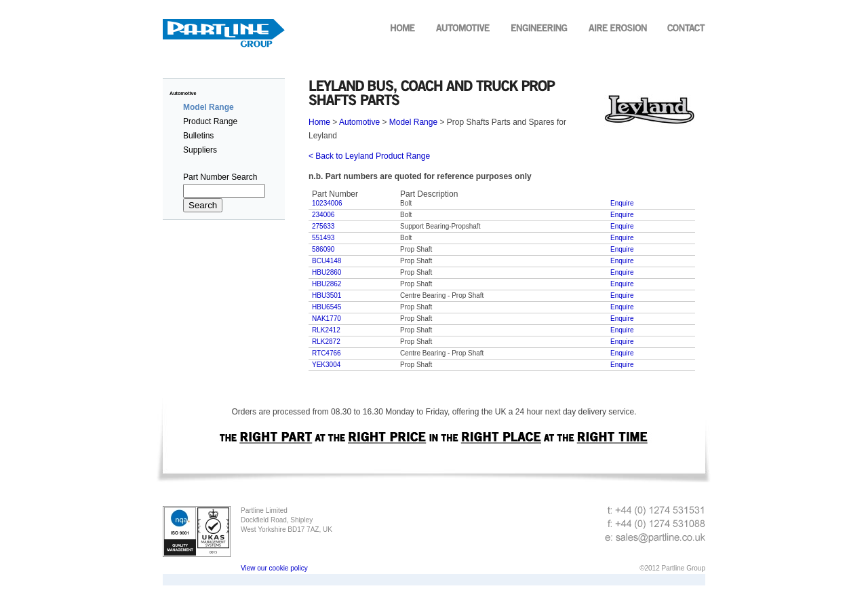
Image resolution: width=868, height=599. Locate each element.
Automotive (183, 93)
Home (320, 122)
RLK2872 (326, 342)
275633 (323, 226)
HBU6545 (327, 307)
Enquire (622, 203)
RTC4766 (327, 353)
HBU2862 (327, 284)
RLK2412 (326, 330)
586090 (323, 249)
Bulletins (198, 136)
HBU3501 (327, 295)
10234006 (327, 203)
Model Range (413, 122)
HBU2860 (327, 272)
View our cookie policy (274, 568)
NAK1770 (327, 318)
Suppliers (200, 150)
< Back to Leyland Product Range (369, 156)
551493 (323, 238)
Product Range (210, 121)
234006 (323, 215)
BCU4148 (327, 261)
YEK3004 (326, 365)
